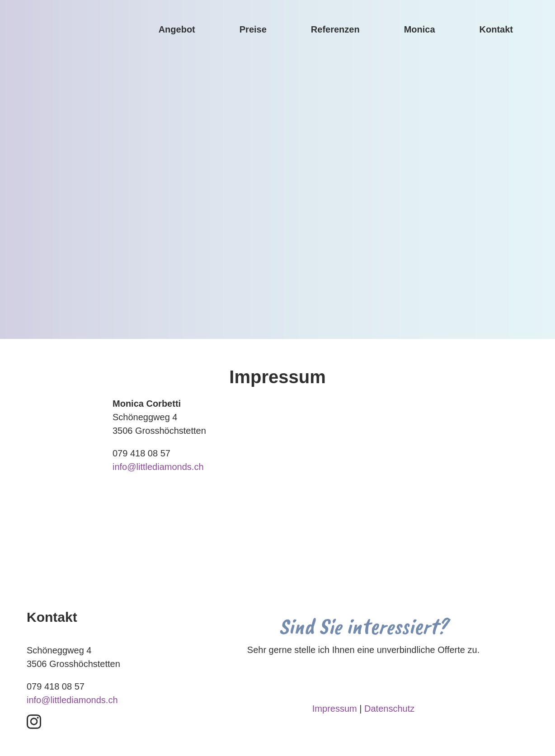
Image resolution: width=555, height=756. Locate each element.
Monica (420, 29)
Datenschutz (389, 709)
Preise (253, 29)
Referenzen (335, 29)
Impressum (335, 709)
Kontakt (496, 29)
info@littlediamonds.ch (158, 467)
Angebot (177, 29)
